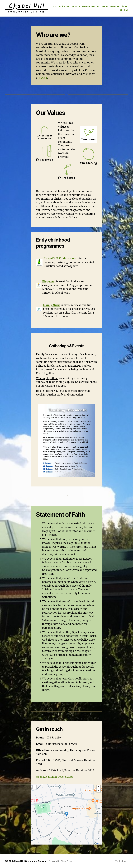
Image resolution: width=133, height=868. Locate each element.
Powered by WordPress (60, 861)
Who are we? (89, 6)
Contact (124, 10)
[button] (67, 814)
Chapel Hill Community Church (29, 861)
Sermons (76, 6)
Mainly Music (52, 305)
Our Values (103, 6)
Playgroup (49, 281)
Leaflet (99, 844)
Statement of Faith (119, 6)
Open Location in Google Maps (55, 777)
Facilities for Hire (61, 6)
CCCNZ (43, 78)
